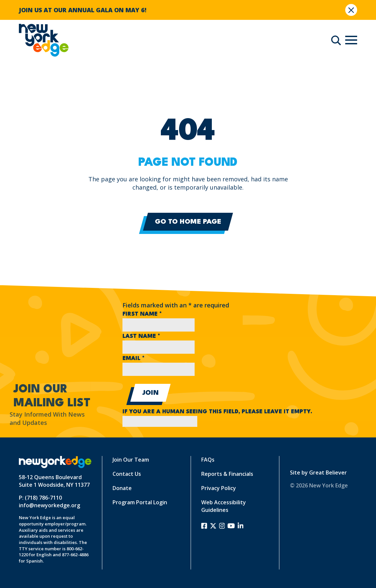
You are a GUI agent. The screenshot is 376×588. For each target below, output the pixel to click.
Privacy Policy (219, 488)
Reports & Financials (227, 474)
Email (134, 359)
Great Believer (328, 473)
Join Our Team (131, 460)
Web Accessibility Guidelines (224, 506)
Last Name (141, 336)
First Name (142, 314)
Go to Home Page (188, 222)
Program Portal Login (140, 502)
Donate (122, 488)
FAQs (208, 460)
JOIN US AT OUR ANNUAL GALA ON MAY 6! (83, 10)
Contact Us (127, 474)
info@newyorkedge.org (49, 505)
